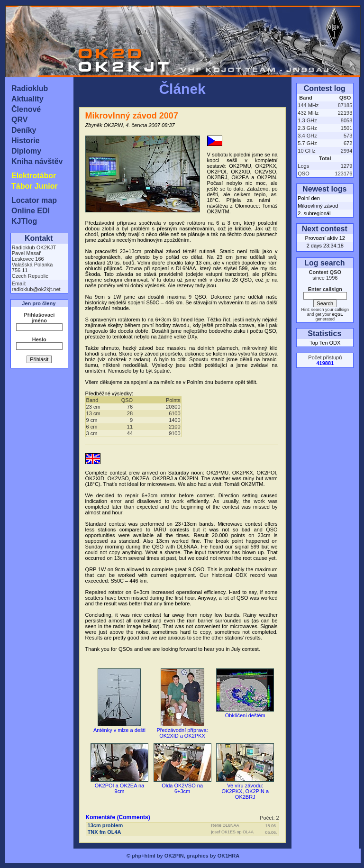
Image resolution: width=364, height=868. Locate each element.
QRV (19, 120)
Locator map (34, 200)
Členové (26, 109)
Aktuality (27, 99)
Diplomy (26, 151)
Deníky (24, 130)
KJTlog (24, 221)
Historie (26, 141)
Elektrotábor (34, 176)
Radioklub (30, 88)
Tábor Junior (35, 186)
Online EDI (31, 211)
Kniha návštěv (37, 161)
